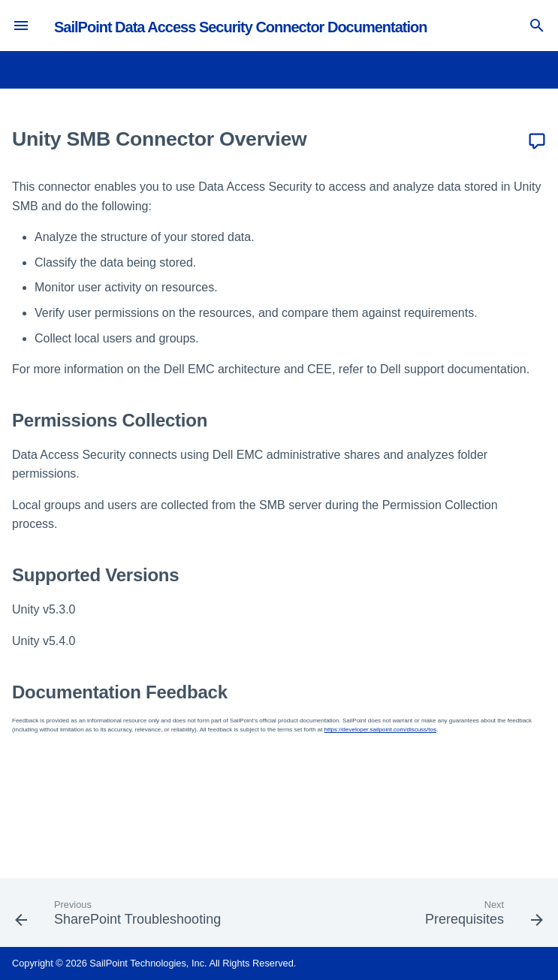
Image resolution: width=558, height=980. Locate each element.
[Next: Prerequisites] (482, 917)
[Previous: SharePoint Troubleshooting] (120, 917)
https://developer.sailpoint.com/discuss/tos (380, 730)
